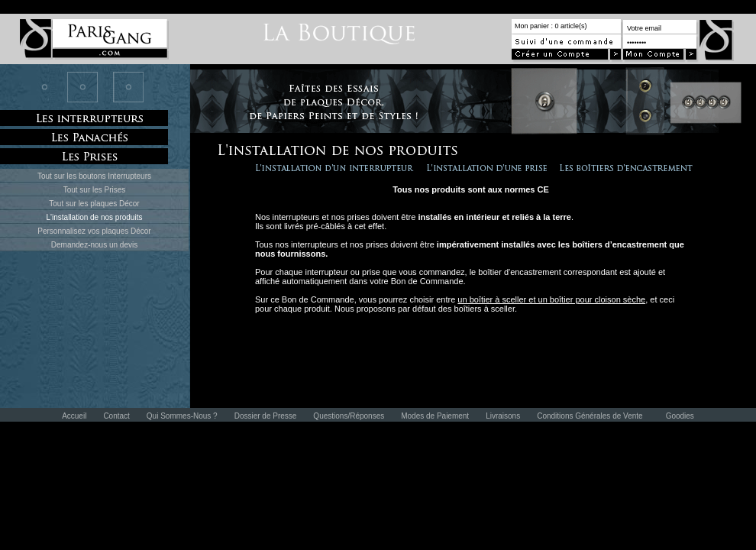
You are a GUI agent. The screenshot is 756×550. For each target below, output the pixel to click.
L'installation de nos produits (95, 217)
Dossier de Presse (266, 416)
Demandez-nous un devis (94, 245)
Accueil (74, 416)
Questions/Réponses (349, 416)
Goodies (680, 416)
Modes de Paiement (435, 416)
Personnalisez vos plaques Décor (94, 231)
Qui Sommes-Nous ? (182, 416)
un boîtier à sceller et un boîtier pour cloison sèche (551, 299)
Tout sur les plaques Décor (94, 204)
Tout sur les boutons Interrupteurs (94, 176)
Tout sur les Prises (95, 190)
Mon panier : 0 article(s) (551, 26)
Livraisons (503, 416)
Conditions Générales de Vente (590, 416)
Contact (116, 416)
